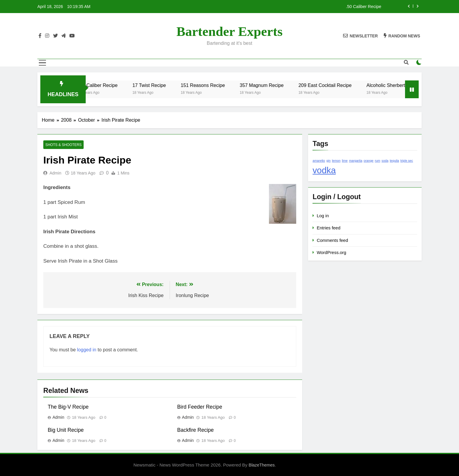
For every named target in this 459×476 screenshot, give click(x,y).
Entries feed (329, 228)
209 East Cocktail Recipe (334, 85)
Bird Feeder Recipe (200, 407)
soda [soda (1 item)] (385, 161)
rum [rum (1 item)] (377, 161)
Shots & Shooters (63, 145)
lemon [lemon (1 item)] (336, 161)
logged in (87, 350)
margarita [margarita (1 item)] (356, 161)
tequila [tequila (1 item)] (394, 161)
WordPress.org (331, 252)
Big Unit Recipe (66, 430)
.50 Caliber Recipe (363, 7)
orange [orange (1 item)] (368, 161)
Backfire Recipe (196, 430)
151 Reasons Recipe (212, 85)
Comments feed (332, 240)
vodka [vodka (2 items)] (324, 170)
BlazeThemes (262, 465)
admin (55, 173)
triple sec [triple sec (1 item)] (407, 161)
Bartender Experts (230, 31)
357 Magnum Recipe (270, 85)
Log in (323, 216)
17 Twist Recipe (158, 85)
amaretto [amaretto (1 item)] (319, 161)
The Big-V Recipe (68, 407)
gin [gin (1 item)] (329, 161)
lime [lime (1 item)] (345, 161)
